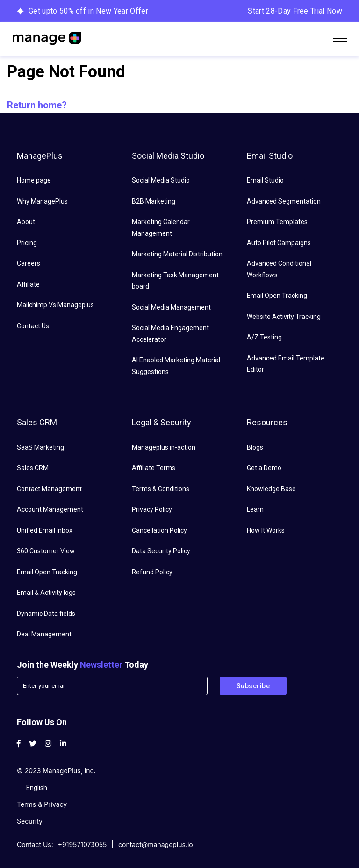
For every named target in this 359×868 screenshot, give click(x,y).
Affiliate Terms (154, 468)
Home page (34, 180)
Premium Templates (277, 222)
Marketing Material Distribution (177, 254)
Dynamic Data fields (46, 614)
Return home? (37, 105)
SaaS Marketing (40, 447)
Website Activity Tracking (284, 317)
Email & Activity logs (46, 593)
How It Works (266, 530)
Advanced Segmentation (284, 201)
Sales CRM (33, 468)
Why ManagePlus (42, 201)
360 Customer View (46, 551)
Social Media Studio (161, 180)
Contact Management (49, 489)
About (26, 222)
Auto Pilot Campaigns (279, 243)
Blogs (255, 447)
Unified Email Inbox (45, 530)
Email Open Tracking (277, 296)
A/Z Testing (264, 337)
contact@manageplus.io (156, 844)
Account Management (50, 509)
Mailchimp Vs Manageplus (55, 305)
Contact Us (33, 326)
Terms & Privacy (42, 804)
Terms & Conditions (161, 489)
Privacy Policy (152, 509)
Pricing (27, 243)
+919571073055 (83, 844)
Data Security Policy (161, 551)
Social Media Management (171, 307)
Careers (29, 263)
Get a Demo (264, 468)
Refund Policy (152, 572)
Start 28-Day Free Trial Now (295, 11)
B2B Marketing (154, 201)
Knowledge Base (271, 489)
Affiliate (28, 284)
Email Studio (265, 180)
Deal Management (44, 634)
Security (30, 821)
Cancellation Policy (159, 530)
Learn (255, 509)
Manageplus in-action (164, 447)
